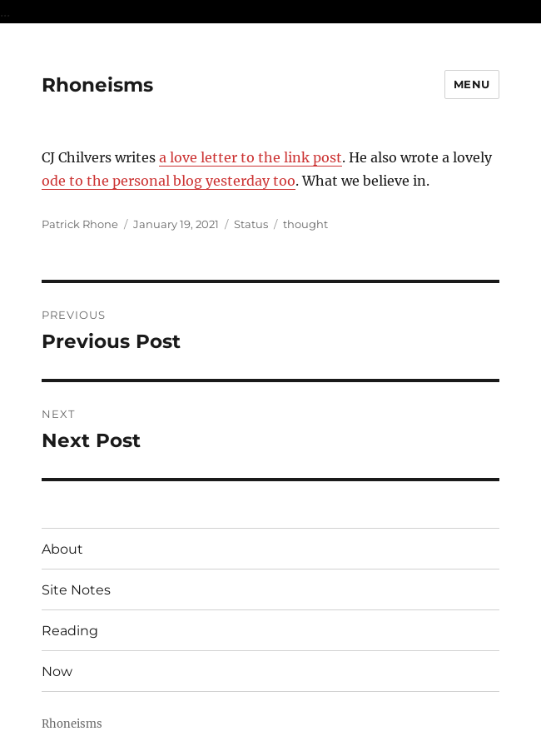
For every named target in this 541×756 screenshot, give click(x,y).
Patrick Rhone (80, 224)
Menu (472, 84)
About (62, 549)
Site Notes (76, 590)
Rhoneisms (97, 85)
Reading (70, 631)
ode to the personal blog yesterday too (169, 181)
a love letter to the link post (251, 157)
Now (57, 671)
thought (305, 224)
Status (251, 224)
